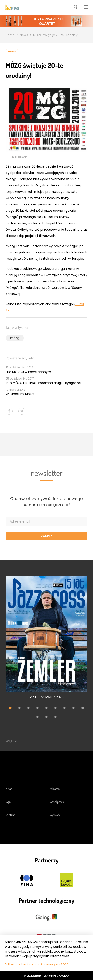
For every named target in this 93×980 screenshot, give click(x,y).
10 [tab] (37, 718)
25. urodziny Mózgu (21, 394)
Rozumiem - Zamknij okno (47, 976)
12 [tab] (56, 718)
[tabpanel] (46, 640)
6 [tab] (56, 709)
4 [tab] (37, 709)
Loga (8, 802)
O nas (9, 789)
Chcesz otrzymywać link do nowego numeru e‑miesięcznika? (46, 502)
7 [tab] (65, 709)
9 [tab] (83, 709)
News (24, 35)
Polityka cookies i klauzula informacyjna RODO (37, 964)
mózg (15, 338)
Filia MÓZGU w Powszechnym (28, 372)
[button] (75, 7)
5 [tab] (46, 709)
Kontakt (10, 815)
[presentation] (12, 7)
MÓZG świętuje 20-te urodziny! (56, 35)
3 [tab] (28, 709)
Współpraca (57, 802)
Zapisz (46, 536)
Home (10, 35)
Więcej (11, 741)
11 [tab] (46, 718)
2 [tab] (19, 709)
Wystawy (55, 815)
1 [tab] (10, 709)
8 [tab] (74, 709)
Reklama (55, 789)
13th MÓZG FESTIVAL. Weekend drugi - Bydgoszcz (44, 383)
